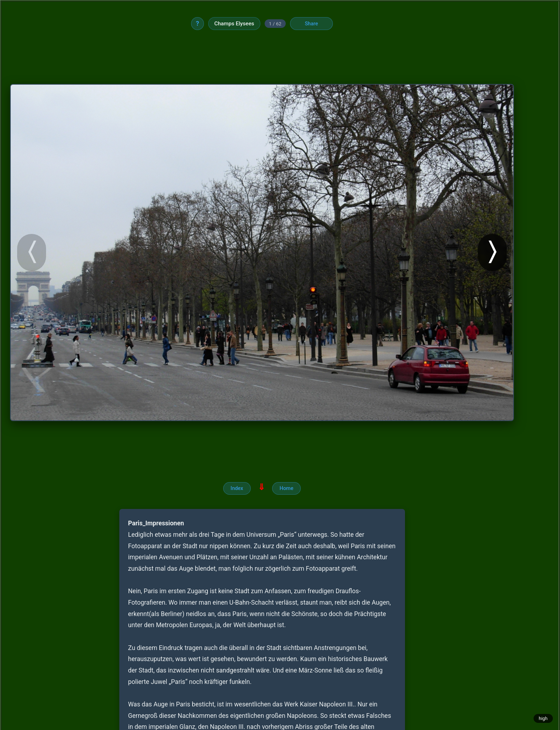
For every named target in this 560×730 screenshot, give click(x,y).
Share (311, 24)
